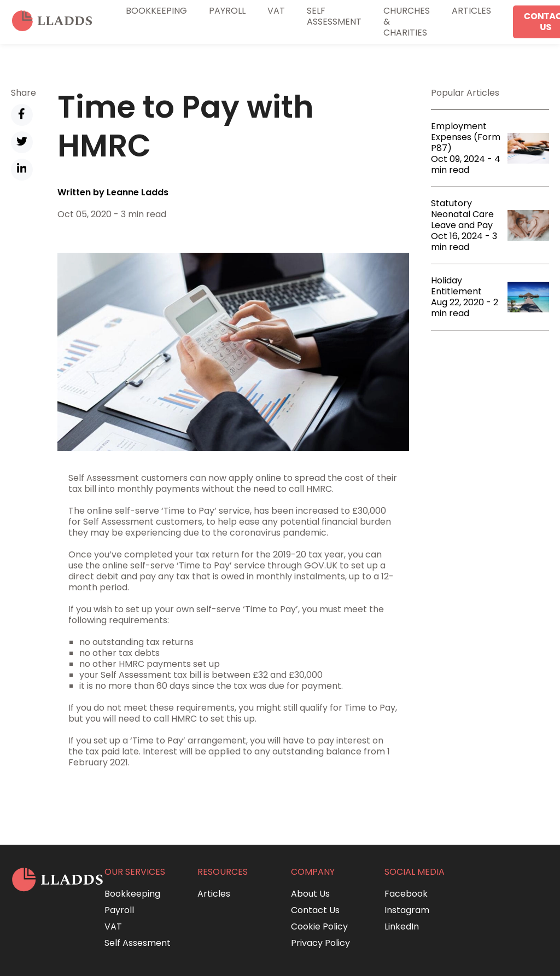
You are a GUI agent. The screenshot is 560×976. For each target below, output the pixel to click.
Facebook (406, 894)
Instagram (407, 910)
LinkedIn (402, 926)
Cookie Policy (319, 926)
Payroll (227, 11)
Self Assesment (138, 943)
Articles (471, 11)
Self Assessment (334, 16)
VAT (276, 11)
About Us (310, 894)
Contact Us (315, 910)
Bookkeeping (156, 11)
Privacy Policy (320, 943)
